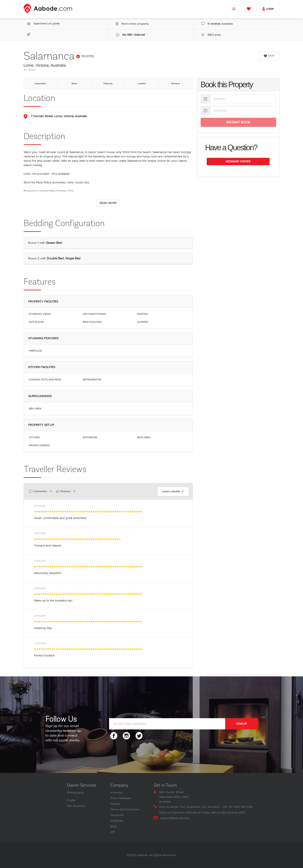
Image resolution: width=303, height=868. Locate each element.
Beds (74, 83)
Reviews (176, 83)
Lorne (56, 23)
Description (40, 83)
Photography (76, 793)
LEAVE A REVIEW (173, 491)
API (113, 832)
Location (142, 83)
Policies (115, 804)
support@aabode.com (175, 818)
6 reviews (214, 24)
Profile (71, 800)
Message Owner (238, 161)
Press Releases (121, 798)
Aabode (142, 855)
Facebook (117, 815)
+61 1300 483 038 (240, 807)
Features (108, 83)
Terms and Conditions (125, 809)
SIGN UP (242, 724)
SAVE (269, 56)
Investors (117, 793)
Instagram (117, 821)
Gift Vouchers (76, 806)
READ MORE (108, 203)
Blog (113, 826)
